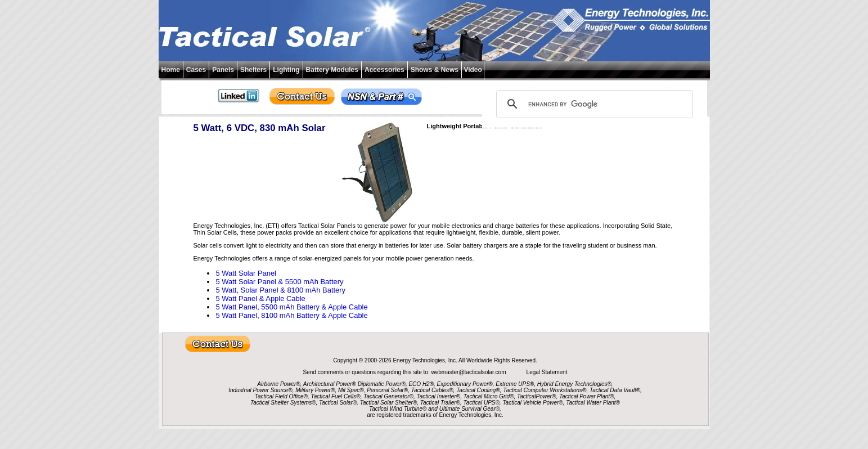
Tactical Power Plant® (587, 396)
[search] (593, 104)
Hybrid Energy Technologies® (574, 384)
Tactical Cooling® (478, 390)
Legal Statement (547, 372)
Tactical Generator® (388, 396)
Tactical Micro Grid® (489, 396)
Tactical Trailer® (440, 403)
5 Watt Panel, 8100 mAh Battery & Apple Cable (291, 315)
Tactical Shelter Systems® (283, 403)
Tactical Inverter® (439, 396)
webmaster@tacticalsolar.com (469, 372)
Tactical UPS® (482, 403)
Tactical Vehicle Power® (532, 403)
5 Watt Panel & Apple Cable (260, 298)
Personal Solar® (387, 390)
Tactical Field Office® (281, 396)
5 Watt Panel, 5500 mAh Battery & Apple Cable (291, 307)
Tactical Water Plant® (593, 403)
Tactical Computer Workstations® (545, 390)
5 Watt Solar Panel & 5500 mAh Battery (279, 282)
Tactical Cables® (432, 390)
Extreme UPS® (515, 384)
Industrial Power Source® (260, 390)
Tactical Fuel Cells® (336, 396)
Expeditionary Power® (465, 384)
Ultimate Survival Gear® (469, 409)
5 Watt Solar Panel (246, 273)
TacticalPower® (536, 396)
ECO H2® (421, 384)
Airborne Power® (278, 384)
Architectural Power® (330, 384)
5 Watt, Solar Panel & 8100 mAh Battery (280, 290)
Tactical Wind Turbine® (398, 409)
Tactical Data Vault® (615, 390)
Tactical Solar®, (339, 403)
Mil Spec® (351, 390)
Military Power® (315, 390)
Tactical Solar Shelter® (389, 403)
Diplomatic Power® (382, 384)
